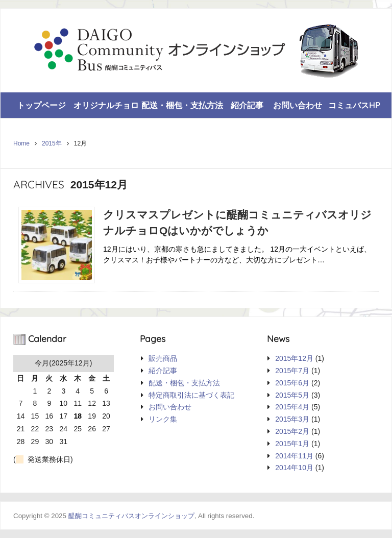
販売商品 (163, 358)
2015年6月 (292, 383)
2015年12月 (294, 358)
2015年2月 (292, 431)
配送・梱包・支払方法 (182, 105)
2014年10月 (294, 468)
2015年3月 (292, 419)
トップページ (41, 105)
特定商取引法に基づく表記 (191, 395)
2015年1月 (292, 444)
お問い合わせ (298, 105)
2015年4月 (292, 407)
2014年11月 (294, 456)
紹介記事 (247, 105)
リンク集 (163, 419)
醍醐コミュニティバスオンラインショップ (131, 516)
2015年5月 (292, 395)
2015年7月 (292, 371)
